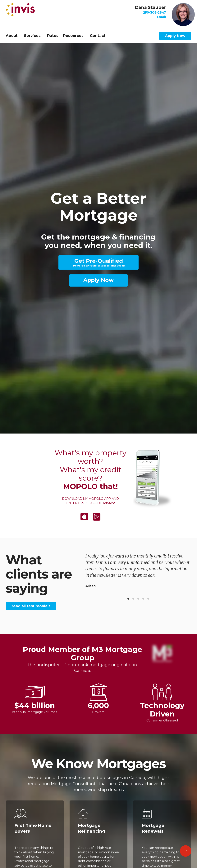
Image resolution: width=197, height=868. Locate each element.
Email (161, 17)
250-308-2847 (155, 13)
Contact (98, 36)
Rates (53, 36)
